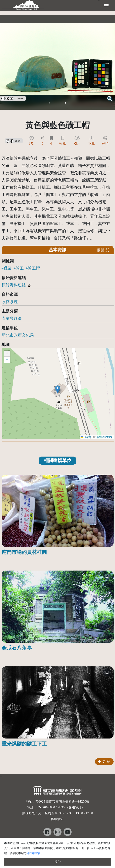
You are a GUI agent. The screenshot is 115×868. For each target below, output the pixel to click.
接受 (57, 862)
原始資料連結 (14, 285)
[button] (66, 103)
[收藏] (107, 481)
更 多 (104, 761)
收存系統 (10, 302)
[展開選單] (106, 5)
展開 (103, 250)
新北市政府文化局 (18, 335)
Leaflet (86, 437)
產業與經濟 (12, 318)
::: (1, 15)
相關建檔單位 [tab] (57, 460)
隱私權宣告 (34, 853)
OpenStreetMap (104, 437)
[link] (13, 98)
